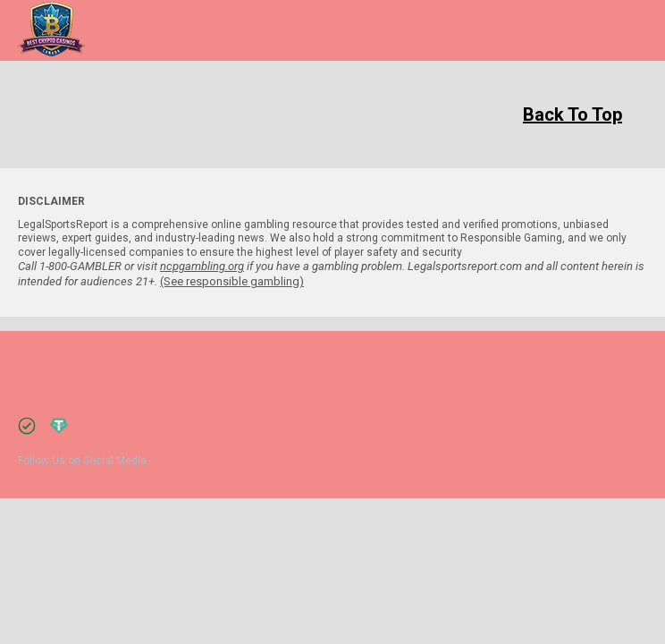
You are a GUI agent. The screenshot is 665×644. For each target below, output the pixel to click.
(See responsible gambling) (232, 281)
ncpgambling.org (202, 266)
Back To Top (572, 114)
